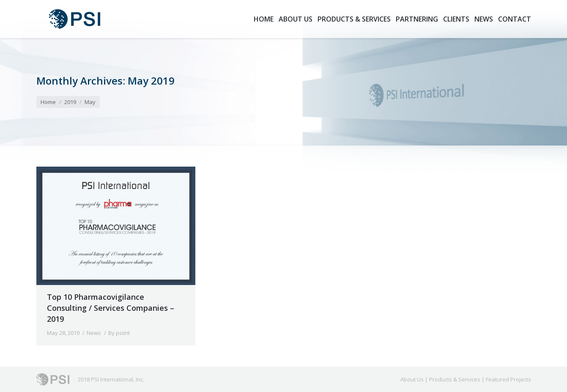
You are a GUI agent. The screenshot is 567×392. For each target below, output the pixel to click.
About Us (412, 379)
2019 (70, 102)
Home (48, 102)
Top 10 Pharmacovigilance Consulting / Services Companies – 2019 (111, 308)
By (119, 333)
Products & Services (455, 379)
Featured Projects (508, 379)
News (94, 333)
